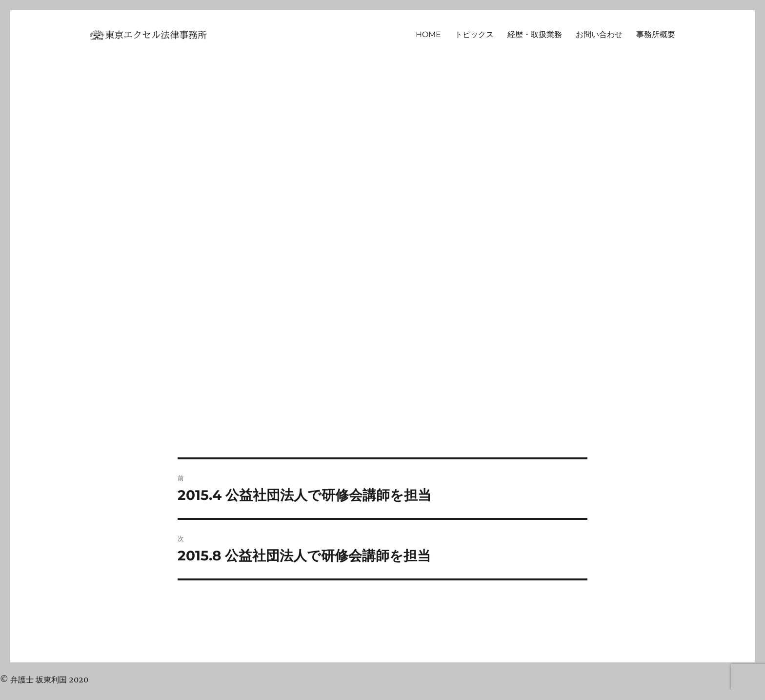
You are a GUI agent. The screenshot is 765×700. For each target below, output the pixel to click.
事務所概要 (656, 34)
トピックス (474, 34)
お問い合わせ (599, 34)
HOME (428, 34)
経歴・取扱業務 (535, 34)
